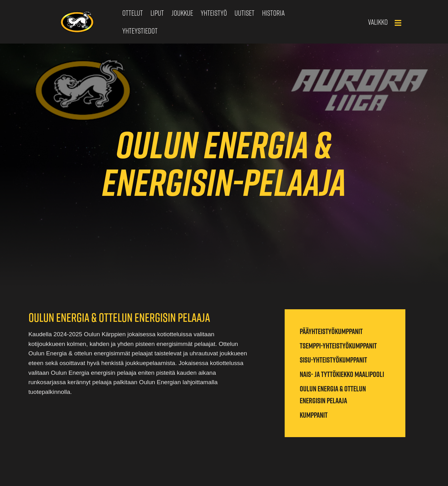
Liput (157, 13)
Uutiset (245, 13)
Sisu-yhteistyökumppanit (333, 360)
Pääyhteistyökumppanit (331, 331)
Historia (273, 13)
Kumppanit (314, 415)
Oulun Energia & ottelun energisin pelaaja (333, 395)
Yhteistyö (214, 13)
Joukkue (182, 13)
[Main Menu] (398, 23)
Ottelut (133, 13)
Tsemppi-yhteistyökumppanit (338, 346)
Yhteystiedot (140, 31)
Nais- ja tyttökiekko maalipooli (342, 374)
